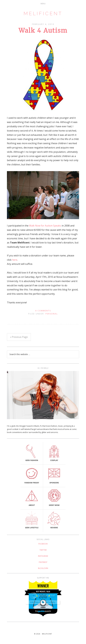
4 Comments (43, 311)
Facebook (43, 544)
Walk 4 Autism (43, 30)
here (15, 260)
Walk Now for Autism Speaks (45, 226)
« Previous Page (19, 337)
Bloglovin (43, 568)
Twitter (43, 550)
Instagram (43, 556)
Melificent (43, 13)
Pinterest (43, 562)
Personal (52, 314)
